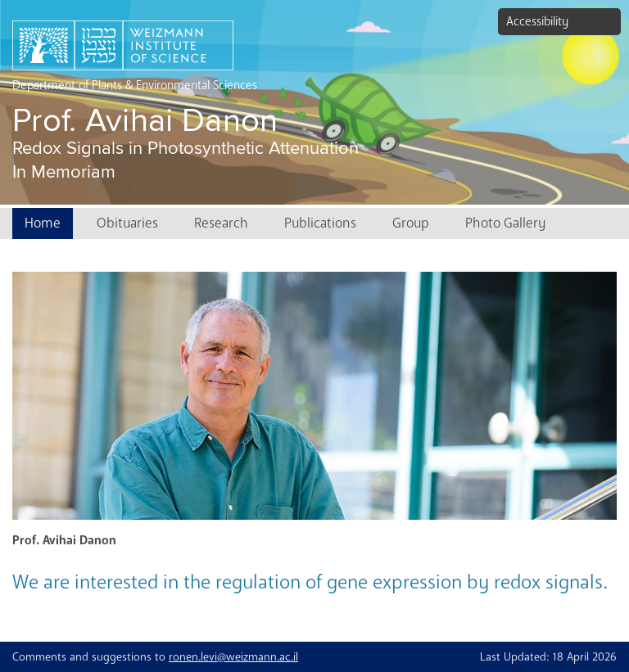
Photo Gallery (505, 223)
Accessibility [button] (537, 21)
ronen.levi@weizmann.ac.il (233, 657)
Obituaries (127, 223)
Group (411, 223)
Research (221, 223)
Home (43, 223)
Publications (320, 223)
